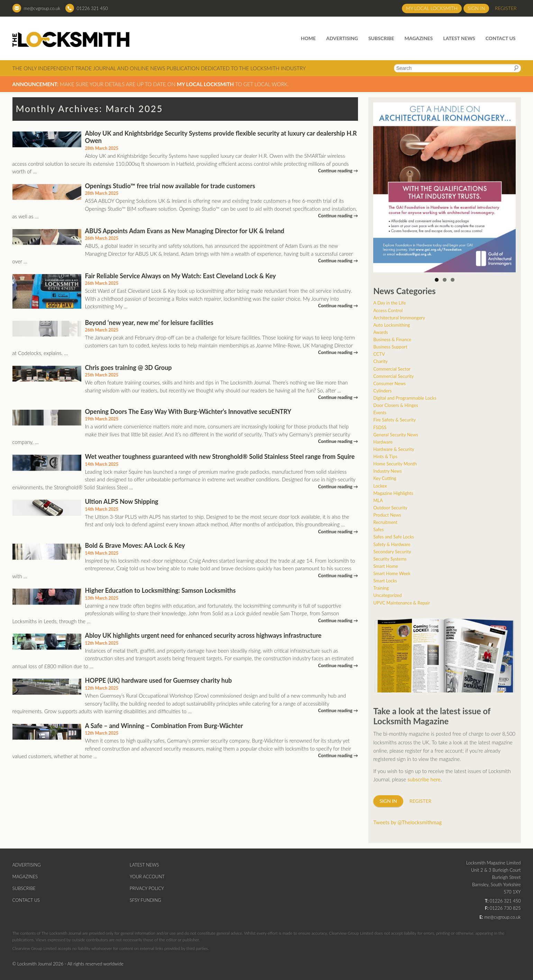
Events (380, 412)
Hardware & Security (394, 449)
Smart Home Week (392, 573)
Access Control (388, 310)
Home (308, 38)
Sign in (476, 8)
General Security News (396, 435)
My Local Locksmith (432, 8)
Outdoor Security (390, 508)
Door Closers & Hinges (396, 405)
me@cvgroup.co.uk (42, 8)
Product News (387, 515)
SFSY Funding (145, 900)
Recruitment (385, 522)
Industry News (387, 471)
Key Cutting (385, 478)
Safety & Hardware (392, 544)
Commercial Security (393, 376)
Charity (380, 361)
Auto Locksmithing (392, 325)
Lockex (380, 486)
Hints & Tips (385, 456)
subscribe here (424, 779)
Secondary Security (392, 552)
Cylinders (382, 391)
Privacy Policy (147, 888)
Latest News (459, 38)
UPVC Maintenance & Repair (402, 603)
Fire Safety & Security (394, 420)
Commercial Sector (392, 369)
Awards (380, 332)
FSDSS (380, 427)
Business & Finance (392, 339)
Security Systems (390, 559)
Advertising (342, 38)
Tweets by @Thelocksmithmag (407, 822)
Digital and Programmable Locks (405, 398)
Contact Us (501, 38)
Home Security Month (395, 464)
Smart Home (385, 566)
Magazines (419, 38)
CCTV (379, 354)
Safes (378, 529)
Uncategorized (387, 595)
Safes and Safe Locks (394, 537)
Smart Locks (385, 581)
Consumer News (389, 383)
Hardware (383, 442)
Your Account (147, 877)
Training (381, 588)
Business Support (390, 347)
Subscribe (381, 38)
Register (506, 8)
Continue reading (338, 171)
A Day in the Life (389, 303)
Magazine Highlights (393, 493)
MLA (378, 500)
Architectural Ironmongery (399, 318)
